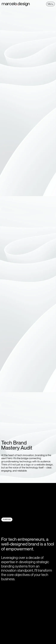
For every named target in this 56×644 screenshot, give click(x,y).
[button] (50, 4)
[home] (24, 4)
